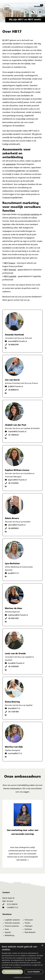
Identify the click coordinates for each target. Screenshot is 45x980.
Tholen (27, 923)
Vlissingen (29, 926)
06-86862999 (12, 345)
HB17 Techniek (10, 270)
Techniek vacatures (12, 923)
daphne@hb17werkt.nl (16, 480)
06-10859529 (12, 435)
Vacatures (38, 6)
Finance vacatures (12, 926)
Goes (7, 929)
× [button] (42, 945)
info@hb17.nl (10, 908)
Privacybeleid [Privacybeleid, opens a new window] (17, 967)
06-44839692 (12, 528)
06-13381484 (12, 712)
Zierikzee (28, 929)
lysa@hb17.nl (12, 573)
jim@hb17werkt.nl (14, 387)
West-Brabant (30, 932)
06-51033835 (12, 483)
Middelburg (10, 936)
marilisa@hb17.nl (13, 754)
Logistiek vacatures (12, 920)
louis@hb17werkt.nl (15, 663)
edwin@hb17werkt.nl (15, 525)
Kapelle (8, 932)
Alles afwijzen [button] (34, 972)
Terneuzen (29, 920)
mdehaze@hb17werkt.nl (16, 615)
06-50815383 (12, 618)
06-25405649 (12, 667)
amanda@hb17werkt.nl (16, 341)
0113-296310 (10, 904)
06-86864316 (12, 390)
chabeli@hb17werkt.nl (16, 432)
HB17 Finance (9, 263)
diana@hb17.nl (12, 708)
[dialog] (22, 961)
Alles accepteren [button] (12, 972)
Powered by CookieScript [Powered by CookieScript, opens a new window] (22, 977)
